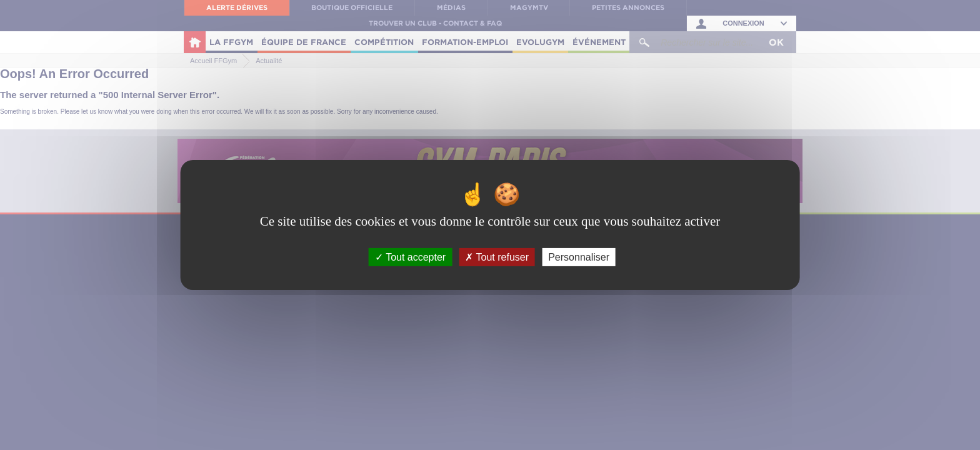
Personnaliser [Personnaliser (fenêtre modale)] (579, 257)
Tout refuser (497, 257)
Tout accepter (410, 257)
